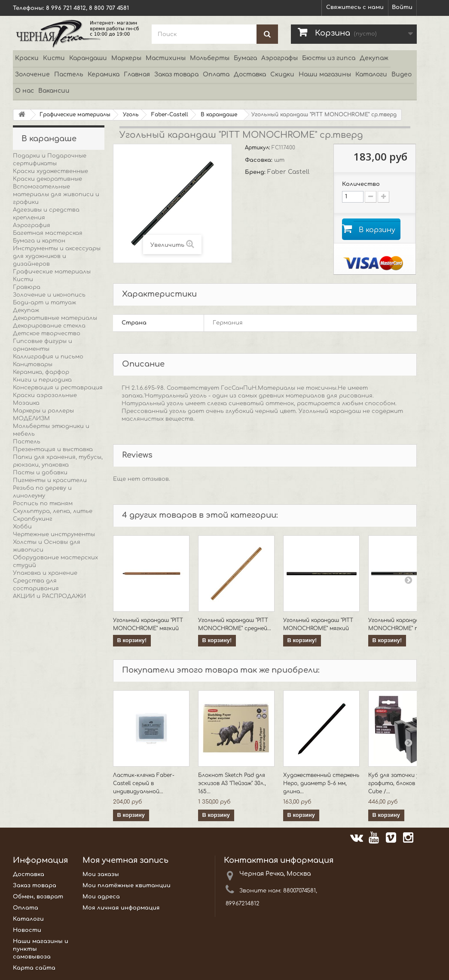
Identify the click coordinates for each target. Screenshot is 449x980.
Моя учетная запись (125, 861)
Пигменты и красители (50, 480)
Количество (361, 184)
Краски (27, 58)
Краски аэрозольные (45, 395)
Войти (402, 7)
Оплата (216, 74)
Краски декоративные (47, 179)
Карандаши (88, 58)
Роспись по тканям (43, 504)
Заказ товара (176, 74)
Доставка (250, 74)
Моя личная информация (121, 909)
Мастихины (166, 58)
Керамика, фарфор (41, 372)
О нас (24, 91)
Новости (27, 931)
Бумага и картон (39, 241)
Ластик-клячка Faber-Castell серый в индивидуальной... (144, 784)
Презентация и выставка (53, 449)
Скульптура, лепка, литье (53, 511)
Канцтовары (33, 364)
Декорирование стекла (49, 326)
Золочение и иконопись (49, 295)
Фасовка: (260, 160)
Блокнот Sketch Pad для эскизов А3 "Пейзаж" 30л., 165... (232, 784)
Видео (402, 74)
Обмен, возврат (38, 898)
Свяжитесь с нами (355, 7)
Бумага (245, 58)
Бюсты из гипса (329, 58)
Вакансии (54, 91)
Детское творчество (47, 334)
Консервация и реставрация (58, 388)
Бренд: (256, 172)
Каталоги (371, 74)
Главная (137, 74)
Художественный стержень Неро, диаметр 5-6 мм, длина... (321, 784)
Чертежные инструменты (54, 534)
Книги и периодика (42, 380)
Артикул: (258, 148)
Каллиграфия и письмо (48, 357)
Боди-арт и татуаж (44, 303)
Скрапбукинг (33, 519)
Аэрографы (279, 58)
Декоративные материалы (55, 318)
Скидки (282, 74)
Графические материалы (52, 272)
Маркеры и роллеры (43, 411)
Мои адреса (101, 898)
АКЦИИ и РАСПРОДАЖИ (49, 596)
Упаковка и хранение (45, 573)
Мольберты (210, 58)
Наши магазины (325, 74)
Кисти (54, 58)
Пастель (69, 74)
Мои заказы (101, 875)
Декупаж (374, 58)
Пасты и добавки (40, 473)
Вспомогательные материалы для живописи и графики (56, 194)
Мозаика (26, 403)
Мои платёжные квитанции (127, 886)
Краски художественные (50, 171)
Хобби (22, 527)
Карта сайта (34, 969)
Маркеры (126, 58)
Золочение (32, 74)
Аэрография (32, 225)
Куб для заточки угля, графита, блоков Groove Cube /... (402, 784)
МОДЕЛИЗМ (31, 419)
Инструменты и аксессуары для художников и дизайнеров (57, 256)
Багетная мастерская (48, 233)
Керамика (104, 74)
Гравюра (27, 287)
